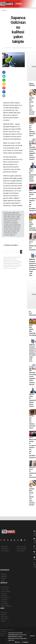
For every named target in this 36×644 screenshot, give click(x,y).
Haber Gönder (21, 551)
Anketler (3, 615)
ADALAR (4, 578)
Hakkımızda (4, 547)
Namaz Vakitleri (6, 591)
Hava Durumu (5, 587)
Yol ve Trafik (5, 589)
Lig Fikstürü (4, 595)
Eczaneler (4, 593)
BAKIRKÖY (4, 576)
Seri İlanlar (4, 602)
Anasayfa (4, 10)
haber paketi (4, 638)
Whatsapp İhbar (21, 549)
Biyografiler (4, 617)
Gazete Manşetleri (6, 606)
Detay (17, 642)
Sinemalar (4, 600)
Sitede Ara (4, 613)
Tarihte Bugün (5, 598)
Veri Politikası (5, 551)
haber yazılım (4, 640)
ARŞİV (3, 581)
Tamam (25, 642)
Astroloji (3, 621)
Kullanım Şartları (22, 547)
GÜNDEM (19, 4)
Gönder (21, 252)
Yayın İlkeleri (5, 549)
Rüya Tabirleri (5, 619)
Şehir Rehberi (5, 604)
